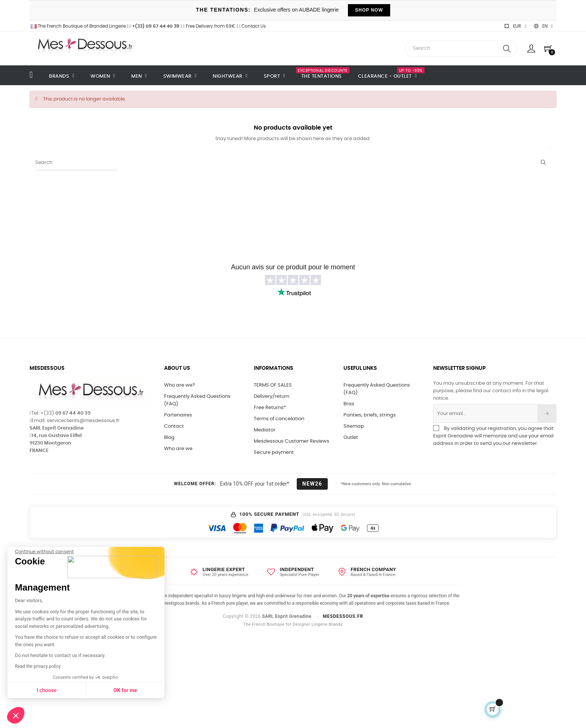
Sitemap (354, 426)
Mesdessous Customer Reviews (292, 441)
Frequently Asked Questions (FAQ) (197, 400)
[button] (16, 715)
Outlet (351, 438)
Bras (349, 404)
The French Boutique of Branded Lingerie (78, 26)
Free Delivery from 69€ (209, 26)
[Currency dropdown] (515, 26)
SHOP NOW (369, 10)
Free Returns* (270, 408)
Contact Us (252, 26)
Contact (174, 426)
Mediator (265, 430)
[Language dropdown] (543, 26)
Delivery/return (272, 396)
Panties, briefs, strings (370, 415)
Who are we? (180, 385)
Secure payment (274, 453)
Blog (169, 438)
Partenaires (178, 415)
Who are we (178, 449)
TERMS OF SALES (273, 385)
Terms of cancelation (279, 419)
